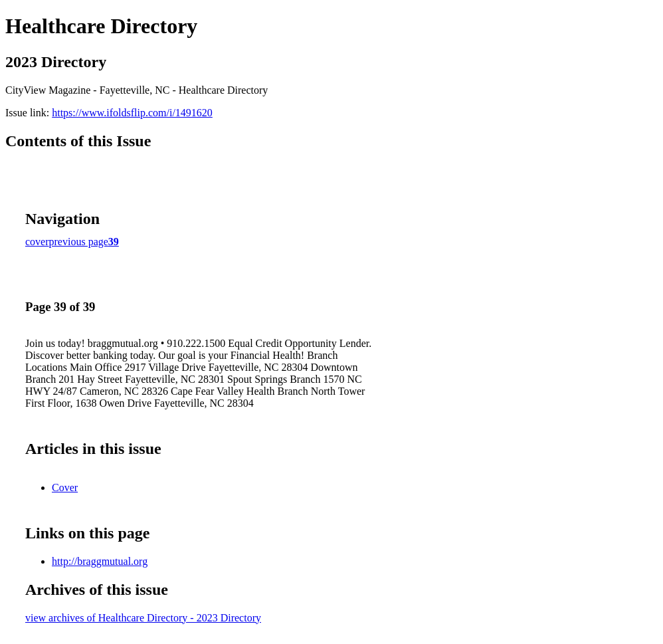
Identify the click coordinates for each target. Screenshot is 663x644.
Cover (65, 487)
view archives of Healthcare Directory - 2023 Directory (143, 618)
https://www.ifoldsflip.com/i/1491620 (132, 113)
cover (37, 242)
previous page (79, 242)
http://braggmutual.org (100, 561)
